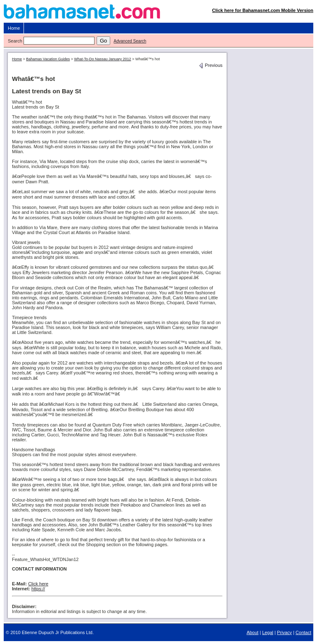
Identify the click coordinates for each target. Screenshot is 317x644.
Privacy (284, 632)
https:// (38, 589)
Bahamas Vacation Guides (48, 59)
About (252, 632)
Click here (38, 584)
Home (14, 28)
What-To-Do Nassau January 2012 (102, 59)
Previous (211, 65)
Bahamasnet (159, 13)
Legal (268, 632)
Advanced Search (130, 41)
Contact (303, 632)
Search (15, 41)
